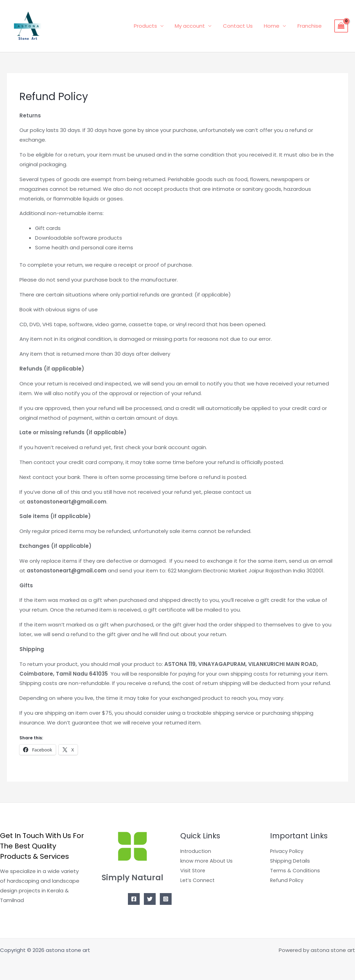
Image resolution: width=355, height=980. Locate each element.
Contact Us (240, 26)
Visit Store (193, 870)
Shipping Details (291, 861)
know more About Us (207, 861)
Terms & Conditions (296, 870)
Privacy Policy (287, 851)
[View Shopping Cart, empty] (341, 26)
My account (193, 26)
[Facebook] (134, 899)
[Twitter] (150, 899)
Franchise (310, 26)
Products (149, 26)
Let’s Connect (198, 880)
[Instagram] (166, 899)
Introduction (196, 851)
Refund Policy (287, 880)
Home (273, 26)
